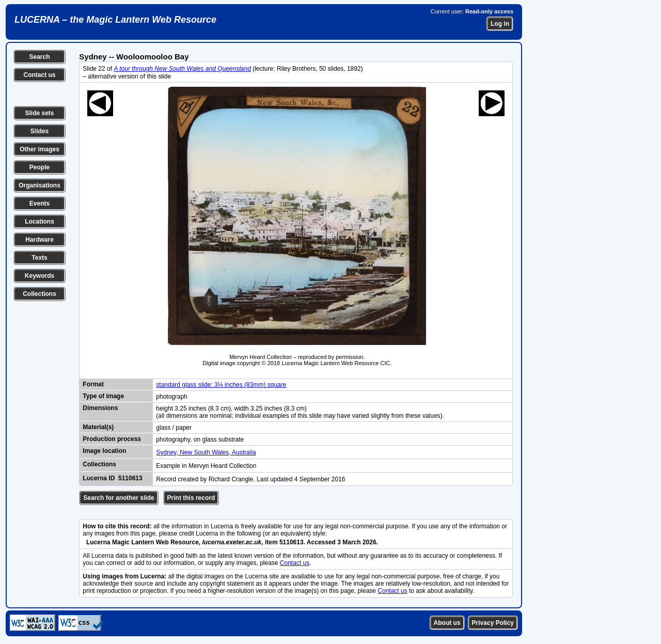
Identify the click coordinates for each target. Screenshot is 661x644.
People (40, 167)
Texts (39, 258)
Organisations (40, 185)
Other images (40, 149)
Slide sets (39, 113)
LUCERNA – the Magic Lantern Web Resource (115, 20)
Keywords (40, 276)
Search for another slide (119, 498)
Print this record (191, 498)
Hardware (40, 240)
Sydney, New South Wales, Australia (206, 452)
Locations (40, 222)
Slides (40, 131)
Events (40, 203)
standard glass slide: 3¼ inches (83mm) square (221, 385)
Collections (40, 294)
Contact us (39, 75)
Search (39, 57)
